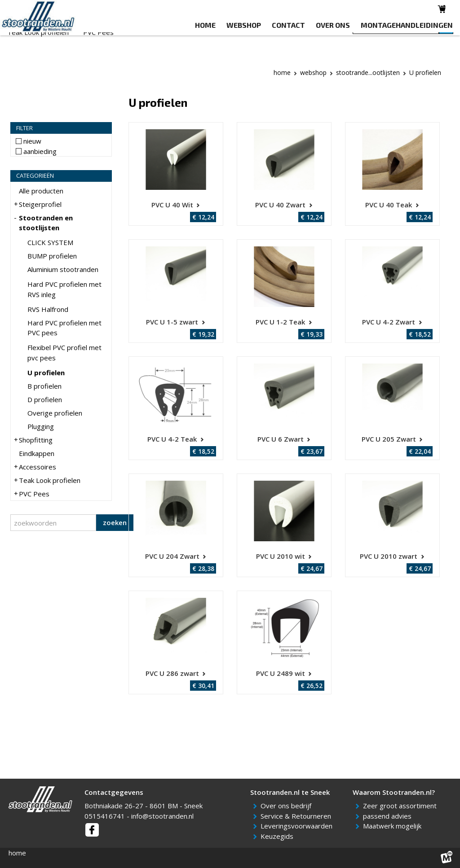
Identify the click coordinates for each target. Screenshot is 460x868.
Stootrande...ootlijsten (368, 72)
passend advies (389, 816)
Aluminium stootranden (63, 269)
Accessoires (281, 41)
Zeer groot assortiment (401, 806)
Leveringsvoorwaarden (298, 826)
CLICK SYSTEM (50, 242)
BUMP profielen (52, 256)
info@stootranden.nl (162, 816)
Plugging (41, 426)
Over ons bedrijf (287, 806)
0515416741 (105, 816)
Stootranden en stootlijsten (107, 41)
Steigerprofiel (29, 41)
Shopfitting (181, 41)
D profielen (45, 399)
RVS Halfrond (48, 309)
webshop (313, 72)
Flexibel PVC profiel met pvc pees (64, 353)
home (17, 853)
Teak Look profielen (38, 52)
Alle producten (41, 191)
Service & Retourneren (297, 816)
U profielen (46, 373)
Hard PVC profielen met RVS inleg (64, 289)
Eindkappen (230, 41)
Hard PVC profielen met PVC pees (64, 328)
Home (282, 72)
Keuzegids (279, 836)
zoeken (115, 522)
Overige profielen (55, 413)
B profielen (44, 386)
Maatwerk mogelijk (394, 826)
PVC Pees (98, 52)
